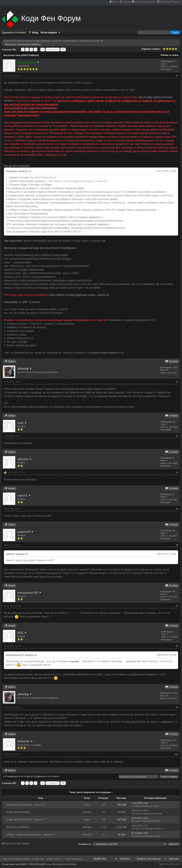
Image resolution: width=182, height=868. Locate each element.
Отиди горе (38, 859)
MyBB (23, 864)
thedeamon (159, 828)
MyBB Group (45, 864)
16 (104, 812)
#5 (177, 509)
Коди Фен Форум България (18, 41)
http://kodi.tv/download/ (43, 177)
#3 (177, 436)
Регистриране (49, 32)
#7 (177, 606)
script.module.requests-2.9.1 (108, 353)
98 (43, 50)
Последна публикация (142, 806)
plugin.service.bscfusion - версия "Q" (26, 805)
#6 (177, 545)
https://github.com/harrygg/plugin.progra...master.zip (77, 181)
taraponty (158, 814)
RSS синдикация (74, 859)
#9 (177, 707)
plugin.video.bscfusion (18, 812)
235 (104, 820)
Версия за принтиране (16, 843)
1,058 (104, 827)
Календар (164, 2)
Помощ (175, 2)
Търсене (127, 2)
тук (104, 241)
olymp (87, 805)
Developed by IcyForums (65, 864)
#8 (177, 646)
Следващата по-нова (45, 776)
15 (104, 835)
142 (104, 805)
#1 (177, 76)
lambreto (24, 741)
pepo (87, 820)
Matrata (87, 827)
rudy (20, 423)
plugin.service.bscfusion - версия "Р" (26, 820)
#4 (177, 472)
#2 (177, 382)
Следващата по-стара (18, 776)
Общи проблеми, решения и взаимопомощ (56, 41)
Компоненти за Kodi (90, 41)
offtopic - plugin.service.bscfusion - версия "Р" (31, 835)
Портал (116, 2)
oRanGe (23, 459)
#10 (176, 754)
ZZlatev (157, 821)
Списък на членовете (145, 2)
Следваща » (53, 50)
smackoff (24, 532)
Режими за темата (170, 55)
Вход (35, 32)
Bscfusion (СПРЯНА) (18, 827)
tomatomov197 (28, 593)
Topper (157, 806)
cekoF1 (22, 496)
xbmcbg (87, 812)
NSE (20, 633)
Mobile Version (54, 859)
